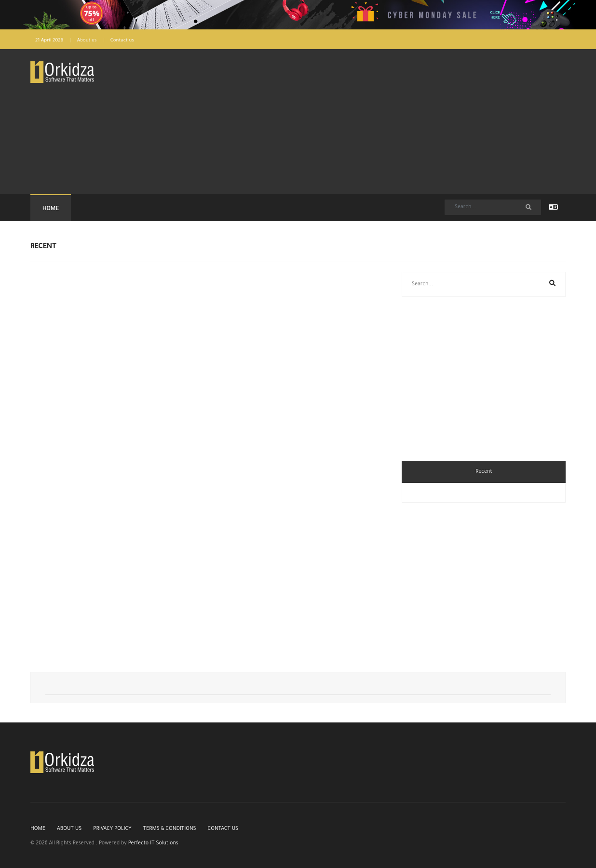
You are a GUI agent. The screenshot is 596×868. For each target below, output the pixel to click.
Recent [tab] (484, 472)
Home (51, 208)
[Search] (493, 207)
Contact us (122, 41)
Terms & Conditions (170, 829)
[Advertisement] (277, 121)
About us (87, 41)
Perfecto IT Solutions (153, 843)
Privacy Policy (112, 829)
